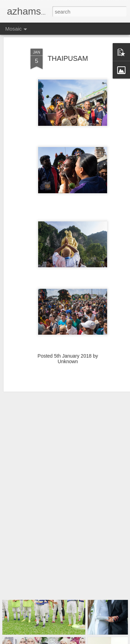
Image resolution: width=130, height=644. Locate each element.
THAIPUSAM (68, 48)
